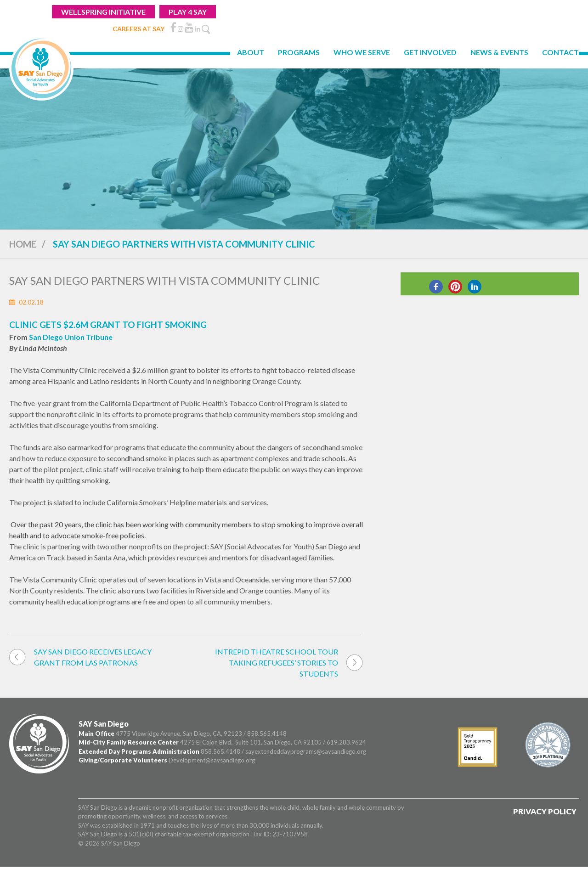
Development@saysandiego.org (212, 760)
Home (23, 244)
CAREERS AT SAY (139, 29)
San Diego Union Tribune (71, 337)
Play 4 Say (188, 12)
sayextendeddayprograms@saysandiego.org (306, 751)
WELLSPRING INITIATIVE (103, 12)
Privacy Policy (545, 811)
